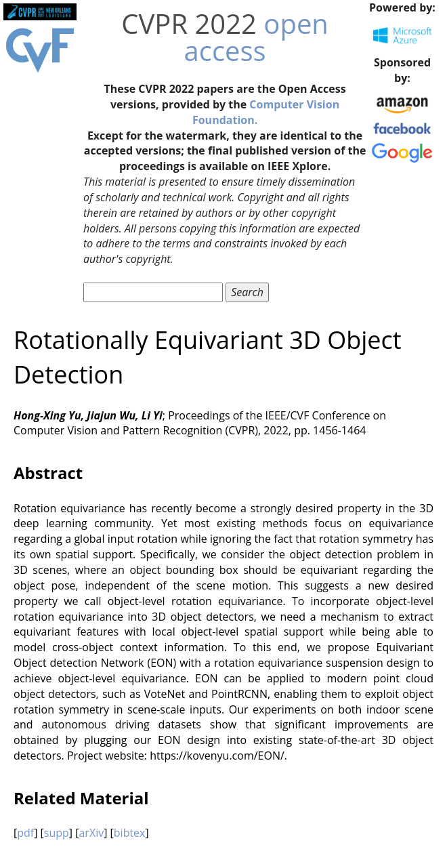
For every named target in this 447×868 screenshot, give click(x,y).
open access (256, 37)
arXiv (91, 833)
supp (57, 833)
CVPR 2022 (189, 23)
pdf (25, 833)
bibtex (130, 833)
